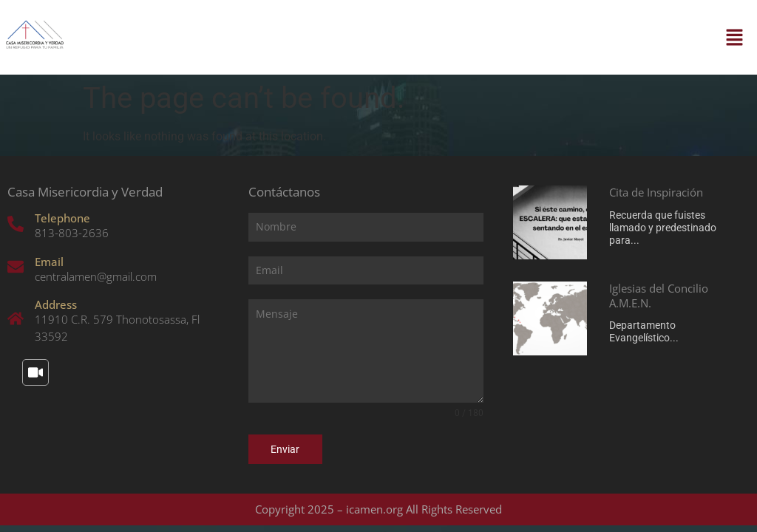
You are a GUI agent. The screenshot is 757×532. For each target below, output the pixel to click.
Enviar (285, 449)
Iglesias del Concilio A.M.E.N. (659, 296)
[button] (735, 37)
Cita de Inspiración (656, 192)
